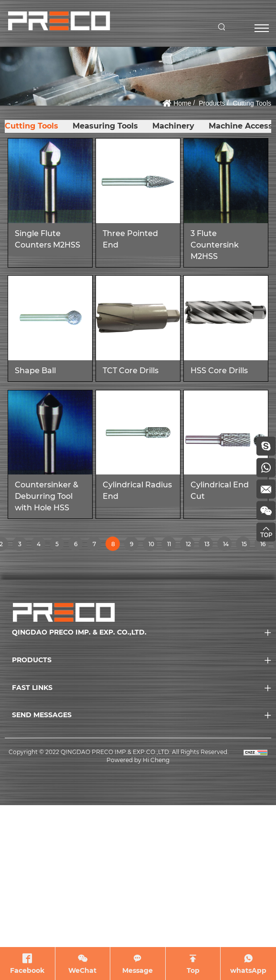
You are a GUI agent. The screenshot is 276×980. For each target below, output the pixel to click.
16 (264, 546)
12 (190, 546)
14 (227, 546)
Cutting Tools (252, 103)
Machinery (172, 126)
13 (208, 546)
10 (153, 546)
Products (212, 103)
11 (171, 546)
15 (246, 546)
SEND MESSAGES (42, 715)
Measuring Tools (104, 126)
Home (182, 103)
